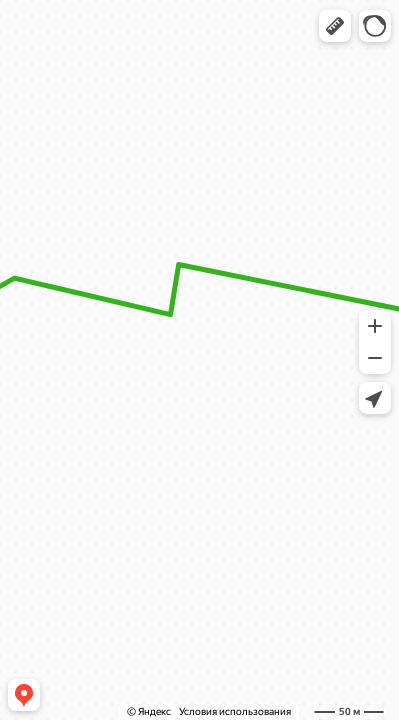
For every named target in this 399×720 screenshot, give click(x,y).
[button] (335, 26)
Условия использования (235, 711)
